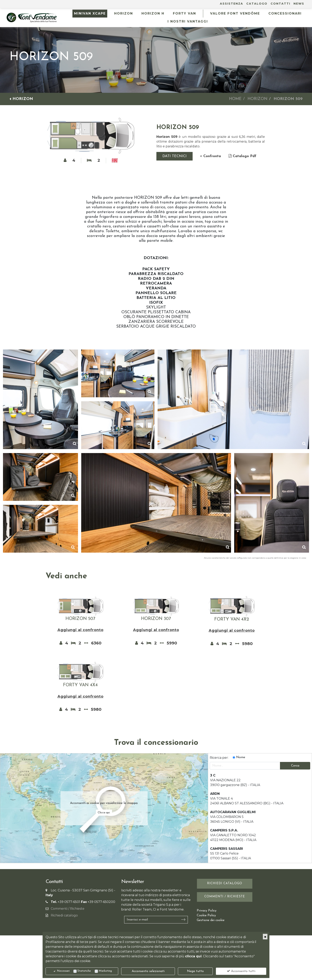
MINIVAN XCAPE (90, 13)
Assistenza (232, 4)
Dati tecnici (175, 156)
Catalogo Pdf (242, 156)
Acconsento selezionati (148, 971)
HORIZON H (153, 13)
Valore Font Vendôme (235, 13)
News (299, 4)
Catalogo (257, 4)
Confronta (212, 156)
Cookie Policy (206, 915)
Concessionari (285, 13)
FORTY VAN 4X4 (80, 685)
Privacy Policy (207, 911)
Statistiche (84, 971)
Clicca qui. (104, 813)
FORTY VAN (184, 13)
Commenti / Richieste (68, 909)
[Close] (265, 937)
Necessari (63, 971)
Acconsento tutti (241, 971)
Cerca (295, 766)
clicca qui (193, 956)
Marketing (105, 971)
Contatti (280, 4)
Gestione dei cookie (211, 920)
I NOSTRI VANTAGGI (188, 21)
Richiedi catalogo (64, 915)
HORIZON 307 (156, 619)
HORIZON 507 (80, 619)
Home (235, 99)
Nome (241, 757)
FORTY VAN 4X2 (232, 619)
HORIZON (124, 13)
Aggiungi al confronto (80, 630)
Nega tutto (195, 971)
